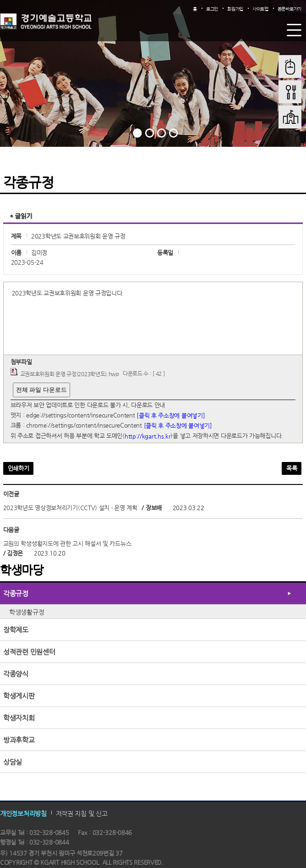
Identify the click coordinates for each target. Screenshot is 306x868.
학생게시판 (19, 696)
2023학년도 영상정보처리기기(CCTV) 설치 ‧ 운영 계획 (70, 508)
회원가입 (235, 9)
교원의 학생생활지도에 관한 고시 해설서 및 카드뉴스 (67, 543)
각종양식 (16, 674)
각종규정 (16, 593)
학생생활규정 (27, 612)
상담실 (13, 762)
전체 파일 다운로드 (41, 390)
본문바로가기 (290, 9)
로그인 (212, 9)
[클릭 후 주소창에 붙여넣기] (171, 415)
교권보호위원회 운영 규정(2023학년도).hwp (70, 374)
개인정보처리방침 (23, 813)
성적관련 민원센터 (29, 652)
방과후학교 (19, 740)
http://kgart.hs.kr (148, 436)
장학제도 (16, 630)
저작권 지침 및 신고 (82, 813)
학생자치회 (19, 718)
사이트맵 (260, 9)
